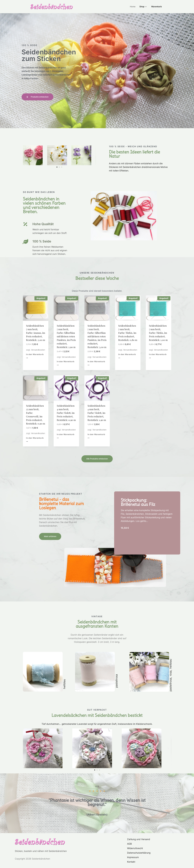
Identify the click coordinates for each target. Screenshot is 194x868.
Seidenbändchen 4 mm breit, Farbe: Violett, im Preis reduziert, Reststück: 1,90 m (97, 413)
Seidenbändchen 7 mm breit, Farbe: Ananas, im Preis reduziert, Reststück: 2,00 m (36, 333)
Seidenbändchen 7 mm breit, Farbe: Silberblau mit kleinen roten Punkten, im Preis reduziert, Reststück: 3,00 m (97, 336)
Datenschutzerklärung (139, 853)
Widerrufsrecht (135, 848)
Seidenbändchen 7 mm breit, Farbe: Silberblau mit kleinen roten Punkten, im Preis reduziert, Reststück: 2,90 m (66, 336)
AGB (129, 844)
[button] (26, 155)
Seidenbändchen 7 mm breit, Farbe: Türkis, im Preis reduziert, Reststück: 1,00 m (158, 333)
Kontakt (131, 862)
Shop (143, 7)
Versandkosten (38, 350)
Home (133, 7)
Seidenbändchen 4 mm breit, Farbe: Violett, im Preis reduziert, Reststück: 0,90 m (66, 413)
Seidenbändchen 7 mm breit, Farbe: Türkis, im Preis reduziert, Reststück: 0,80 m (128, 333)
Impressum (133, 857)
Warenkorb (156, 7)
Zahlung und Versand (139, 839)
